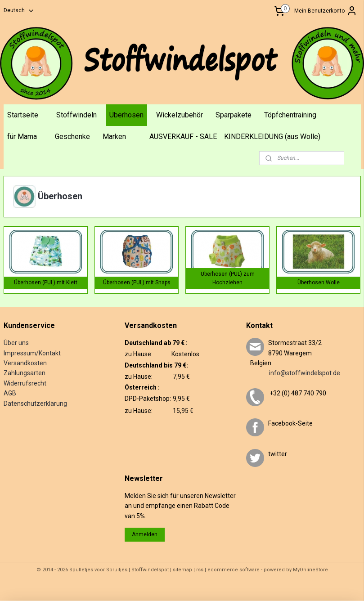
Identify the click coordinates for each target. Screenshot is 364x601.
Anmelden (145, 534)
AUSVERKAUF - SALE (183, 137)
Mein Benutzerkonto (326, 11)
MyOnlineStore (310, 570)
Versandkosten (25, 363)
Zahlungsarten (25, 373)
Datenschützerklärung (35, 404)
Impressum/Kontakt (32, 353)
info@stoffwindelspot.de (293, 373)
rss (200, 570)
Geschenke (72, 137)
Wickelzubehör (180, 115)
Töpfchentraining (290, 115)
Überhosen (126, 115)
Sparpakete (234, 115)
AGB (10, 393)
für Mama (22, 137)
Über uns (16, 343)
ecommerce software (234, 570)
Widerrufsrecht (25, 383)
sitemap (182, 570)
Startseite (23, 115)
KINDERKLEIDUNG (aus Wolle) (272, 137)
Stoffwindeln (76, 115)
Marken (114, 137)
